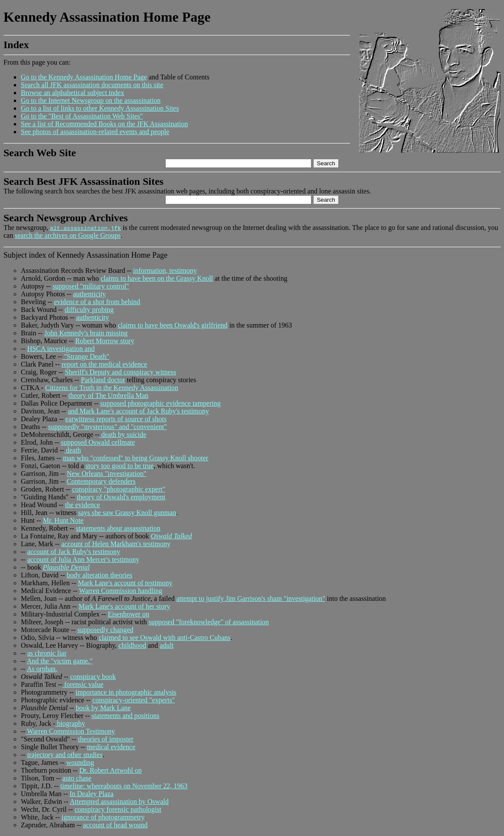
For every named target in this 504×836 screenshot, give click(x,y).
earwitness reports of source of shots (116, 419)
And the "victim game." (60, 661)
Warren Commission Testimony (70, 731)
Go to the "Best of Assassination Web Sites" (82, 116)
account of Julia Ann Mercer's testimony (83, 559)
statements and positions (125, 716)
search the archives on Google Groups (68, 235)
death (73, 450)
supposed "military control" (91, 286)
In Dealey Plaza (91, 794)
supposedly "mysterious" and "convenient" (108, 427)
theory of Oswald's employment (121, 497)
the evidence (82, 505)
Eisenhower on (128, 614)
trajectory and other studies (65, 755)
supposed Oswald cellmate (98, 442)
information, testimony (165, 270)
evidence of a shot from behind (97, 302)
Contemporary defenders (101, 481)
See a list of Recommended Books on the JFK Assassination (104, 124)
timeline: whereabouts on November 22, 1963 (124, 786)
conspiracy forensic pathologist (118, 809)
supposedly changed (105, 630)
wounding (80, 762)
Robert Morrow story (105, 341)
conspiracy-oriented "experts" (134, 700)
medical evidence (111, 747)
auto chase (77, 778)
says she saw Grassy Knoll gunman (127, 513)
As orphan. (42, 669)
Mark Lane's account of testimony (125, 583)
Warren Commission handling (121, 591)
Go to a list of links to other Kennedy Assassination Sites (100, 108)
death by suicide (123, 434)
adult (167, 645)
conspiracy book (93, 677)
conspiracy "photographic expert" (119, 489)
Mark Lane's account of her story (124, 606)
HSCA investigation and (61, 349)
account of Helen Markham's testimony (116, 544)
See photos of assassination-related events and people (95, 132)
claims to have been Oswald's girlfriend (172, 325)
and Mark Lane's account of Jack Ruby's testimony (138, 411)
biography (70, 723)
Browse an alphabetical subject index (72, 93)
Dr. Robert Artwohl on (111, 770)
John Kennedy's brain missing (86, 333)
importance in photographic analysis (126, 692)
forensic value (83, 684)
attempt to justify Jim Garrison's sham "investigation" (251, 598)
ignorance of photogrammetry (103, 817)
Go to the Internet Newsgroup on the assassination (91, 100)
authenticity (89, 294)
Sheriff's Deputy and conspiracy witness (120, 372)
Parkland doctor (103, 380)
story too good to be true (119, 466)
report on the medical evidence (104, 364)
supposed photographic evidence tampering (160, 403)
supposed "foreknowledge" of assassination (208, 622)
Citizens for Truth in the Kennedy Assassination (112, 388)
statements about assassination (118, 528)
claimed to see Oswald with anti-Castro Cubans (165, 638)
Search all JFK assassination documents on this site (92, 85)
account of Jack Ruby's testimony (74, 552)
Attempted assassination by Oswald (119, 802)
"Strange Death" (86, 356)
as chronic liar (47, 653)
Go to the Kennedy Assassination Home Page (84, 77)
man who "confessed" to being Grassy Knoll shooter (136, 458)
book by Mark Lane (103, 708)
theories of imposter (106, 739)
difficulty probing (89, 310)
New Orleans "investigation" (107, 474)
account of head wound (115, 825)
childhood (132, 645)
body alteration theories (100, 575)
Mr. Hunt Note (63, 520)
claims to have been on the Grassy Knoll (157, 278)
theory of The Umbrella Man (109, 395)
